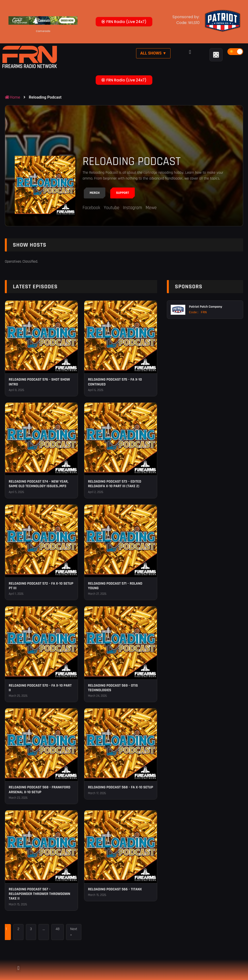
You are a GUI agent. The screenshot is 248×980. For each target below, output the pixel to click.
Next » (74, 932)
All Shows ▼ (153, 53)
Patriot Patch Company (205, 307)
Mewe (151, 208)
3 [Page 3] (31, 929)
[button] (190, 52)
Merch (95, 193)
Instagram (133, 208)
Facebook (91, 208)
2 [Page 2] (18, 929)
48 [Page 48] (58, 929)
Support (122, 193)
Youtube (111, 208)
